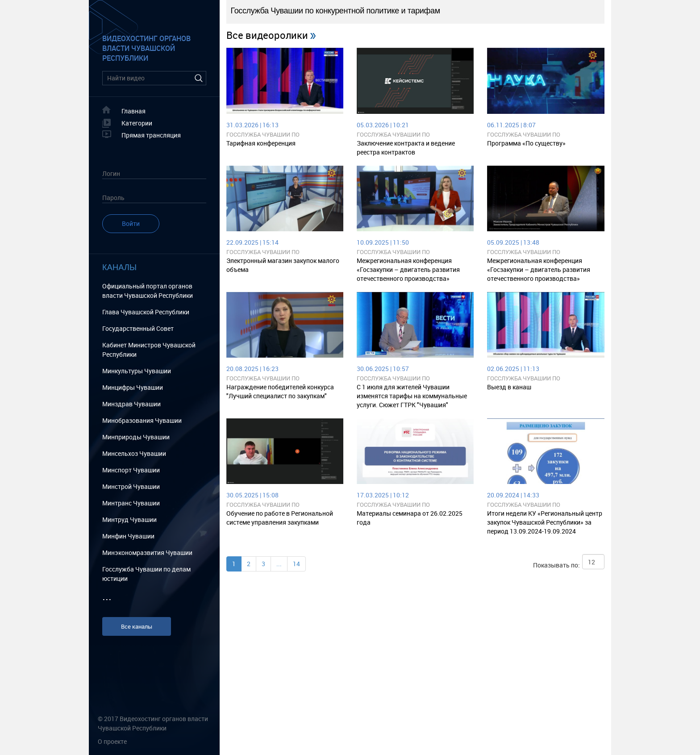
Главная (133, 111)
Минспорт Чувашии (131, 470)
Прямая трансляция (151, 135)
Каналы (119, 267)
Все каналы (137, 626)
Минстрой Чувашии (131, 486)
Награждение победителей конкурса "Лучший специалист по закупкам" (280, 391)
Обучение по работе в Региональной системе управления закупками (280, 518)
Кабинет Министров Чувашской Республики (149, 350)
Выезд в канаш (509, 387)
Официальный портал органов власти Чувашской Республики (148, 291)
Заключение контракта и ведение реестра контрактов (406, 148)
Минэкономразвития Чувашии (147, 553)
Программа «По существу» (526, 143)
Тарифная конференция (261, 143)
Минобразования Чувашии (142, 420)
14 (296, 564)
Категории (137, 123)
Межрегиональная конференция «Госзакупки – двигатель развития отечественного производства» (408, 269)
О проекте (112, 741)
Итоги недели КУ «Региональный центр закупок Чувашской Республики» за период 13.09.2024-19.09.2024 (545, 522)
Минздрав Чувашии (131, 404)
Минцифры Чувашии (133, 387)
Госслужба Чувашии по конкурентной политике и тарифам (282, 135)
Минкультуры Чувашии (137, 371)
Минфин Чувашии (128, 536)
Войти (131, 223)
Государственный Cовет (138, 328)
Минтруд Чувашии (129, 519)
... (279, 564)
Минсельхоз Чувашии (134, 453)
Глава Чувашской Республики (146, 312)
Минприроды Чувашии (136, 437)
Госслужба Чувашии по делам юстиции (146, 574)
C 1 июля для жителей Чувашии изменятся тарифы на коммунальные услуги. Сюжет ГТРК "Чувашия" (412, 396)
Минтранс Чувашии (131, 503)
